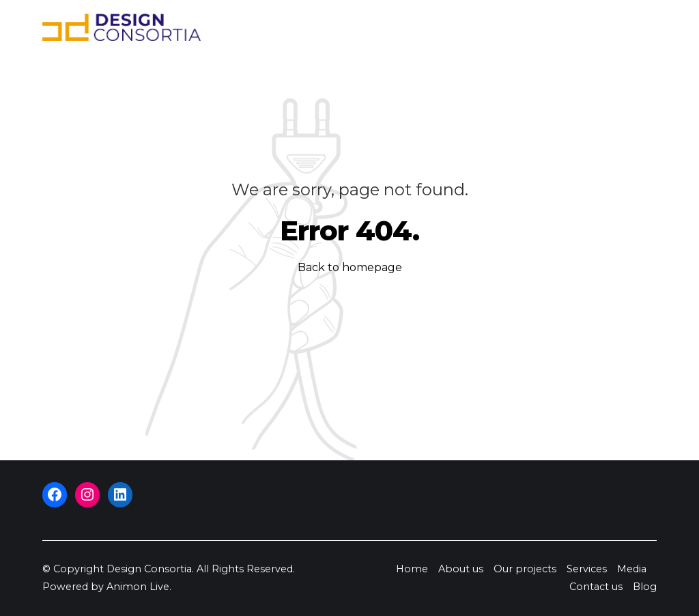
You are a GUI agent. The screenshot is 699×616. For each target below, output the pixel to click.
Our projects (385, 27)
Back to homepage (350, 267)
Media (513, 27)
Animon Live (138, 587)
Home (252, 27)
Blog (632, 27)
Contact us (575, 27)
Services (458, 27)
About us (309, 27)
